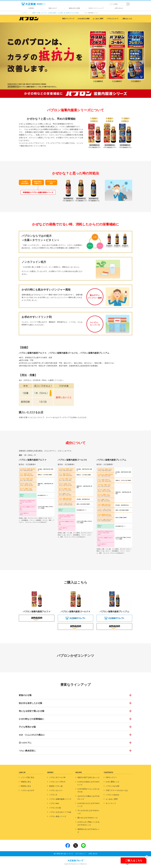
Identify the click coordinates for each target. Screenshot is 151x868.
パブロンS (53, 795)
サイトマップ (111, 803)
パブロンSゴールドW (57, 777)
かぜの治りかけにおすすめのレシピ (88, 805)
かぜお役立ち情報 (83, 19)
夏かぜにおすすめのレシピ (88, 818)
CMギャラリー (111, 777)
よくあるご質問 (98, 19)
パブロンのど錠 (55, 808)
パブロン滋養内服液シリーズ (60, 799)
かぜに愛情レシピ (112, 782)
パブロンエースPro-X (57, 782)
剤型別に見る (26, 786)
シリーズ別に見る (28, 777)
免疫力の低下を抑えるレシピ (88, 777)
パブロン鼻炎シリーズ (58, 816)
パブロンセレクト (56, 790)
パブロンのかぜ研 (112, 786)
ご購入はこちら (127, 19)
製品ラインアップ (68, 19)
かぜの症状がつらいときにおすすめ (88, 790)
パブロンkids (54, 803)
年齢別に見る (26, 782)
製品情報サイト (33, 4)
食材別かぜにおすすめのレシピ (88, 831)
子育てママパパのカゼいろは (117, 790)
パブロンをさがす (28, 790)
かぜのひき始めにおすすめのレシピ (88, 783)
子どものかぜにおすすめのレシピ (88, 812)
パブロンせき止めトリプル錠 (60, 812)
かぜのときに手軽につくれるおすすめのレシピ (88, 823)
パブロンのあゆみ (112, 795)
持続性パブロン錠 (56, 786)
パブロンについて (112, 19)
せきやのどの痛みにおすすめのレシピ (88, 798)
